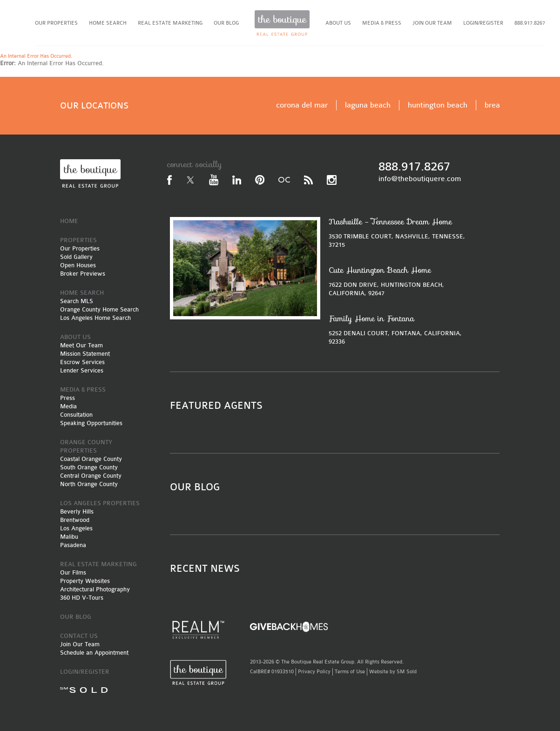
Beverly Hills (77, 511)
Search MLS (77, 301)
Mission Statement (85, 354)
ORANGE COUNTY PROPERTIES (86, 446)
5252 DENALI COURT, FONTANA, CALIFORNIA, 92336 (400, 329)
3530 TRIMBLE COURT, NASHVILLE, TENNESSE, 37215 (400, 233)
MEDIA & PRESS (382, 23)
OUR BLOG (226, 23)
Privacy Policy (314, 672)
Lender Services (82, 370)
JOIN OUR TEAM (432, 23)
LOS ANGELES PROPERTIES (100, 503)
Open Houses (78, 265)
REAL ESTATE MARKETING (170, 23)
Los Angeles (76, 528)
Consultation (76, 415)
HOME (69, 221)
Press (67, 398)
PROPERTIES (78, 240)
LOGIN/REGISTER (483, 23)
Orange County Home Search (99, 309)
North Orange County (89, 484)
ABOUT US (338, 23)
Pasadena (73, 545)
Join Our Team (80, 644)
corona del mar (302, 105)
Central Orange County (91, 476)
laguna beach (368, 105)
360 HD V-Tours (82, 598)
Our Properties (80, 248)
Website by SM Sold (393, 672)
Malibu (69, 537)
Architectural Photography (95, 589)
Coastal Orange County (91, 459)
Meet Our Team (81, 345)
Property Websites (85, 581)
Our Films (73, 572)
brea (492, 105)
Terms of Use (350, 672)
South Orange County (89, 467)
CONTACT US (79, 636)
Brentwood (75, 520)
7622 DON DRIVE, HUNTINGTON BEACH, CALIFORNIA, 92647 (400, 281)
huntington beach (438, 105)
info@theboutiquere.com (420, 179)
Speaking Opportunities (91, 423)
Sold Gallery (76, 257)
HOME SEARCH (108, 23)
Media (68, 406)
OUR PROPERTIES (56, 23)
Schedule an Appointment (94, 653)
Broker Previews (83, 274)
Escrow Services (82, 362)
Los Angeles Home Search (95, 318)
